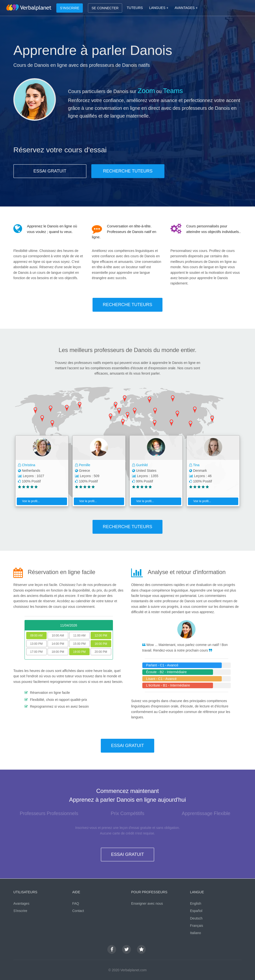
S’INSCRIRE (70, 8)
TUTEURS (135, 8)
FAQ (76, 903)
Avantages (21, 903)
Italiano (196, 933)
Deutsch (196, 918)
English (196, 903)
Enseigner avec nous (147, 903)
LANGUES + (159, 8)
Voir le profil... (29, 501)
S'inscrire (20, 911)
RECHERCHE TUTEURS (128, 171)
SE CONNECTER (105, 8)
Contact (78, 911)
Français (197, 926)
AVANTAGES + (186, 8)
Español (196, 911)
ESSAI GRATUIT (50, 171)
